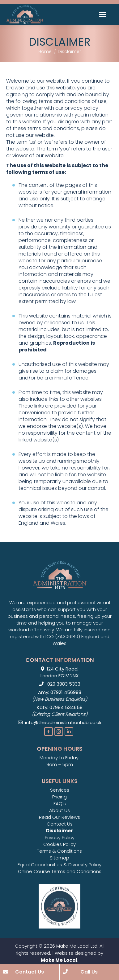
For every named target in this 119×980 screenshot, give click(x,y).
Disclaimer (59, 831)
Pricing (59, 797)
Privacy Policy (60, 837)
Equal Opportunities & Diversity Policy (59, 865)
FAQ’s (60, 804)
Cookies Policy (59, 844)
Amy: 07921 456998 (60, 692)
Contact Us (60, 824)
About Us (59, 810)
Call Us (80, 972)
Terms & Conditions (59, 851)
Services (60, 790)
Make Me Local (59, 960)
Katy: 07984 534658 (60, 707)
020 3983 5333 (60, 684)
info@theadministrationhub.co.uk (60, 722)
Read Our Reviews (59, 817)
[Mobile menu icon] (103, 15)
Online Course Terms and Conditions (60, 871)
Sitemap (59, 858)
